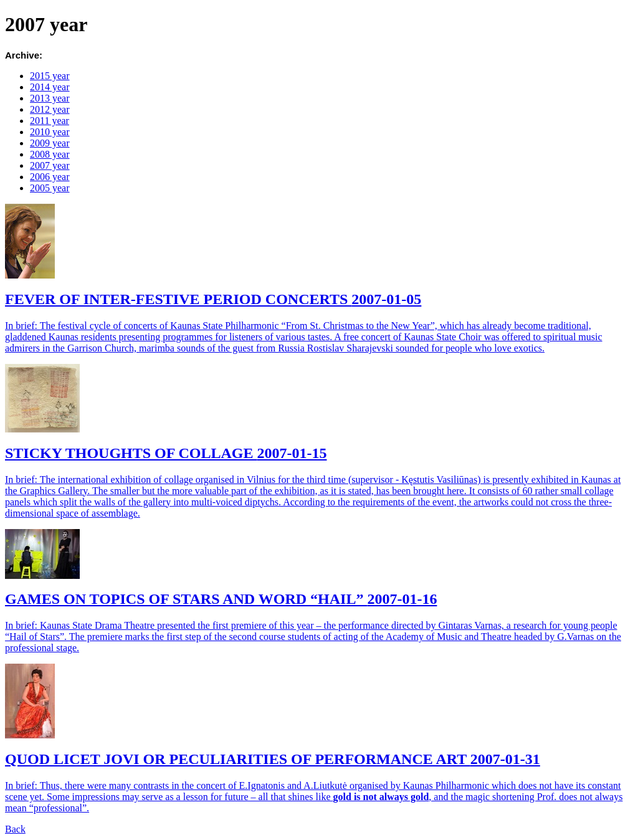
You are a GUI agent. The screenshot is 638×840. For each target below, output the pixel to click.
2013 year (50, 98)
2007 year (50, 165)
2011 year (50, 121)
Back (15, 829)
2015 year (50, 76)
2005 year (50, 188)
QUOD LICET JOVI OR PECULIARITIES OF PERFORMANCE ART (273, 759)
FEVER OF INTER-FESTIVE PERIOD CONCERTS (213, 299)
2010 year (50, 132)
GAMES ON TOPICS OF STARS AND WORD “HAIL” (221, 599)
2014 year (50, 87)
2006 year (50, 177)
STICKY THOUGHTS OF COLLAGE (166, 453)
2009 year (50, 143)
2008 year (50, 154)
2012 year (50, 109)
